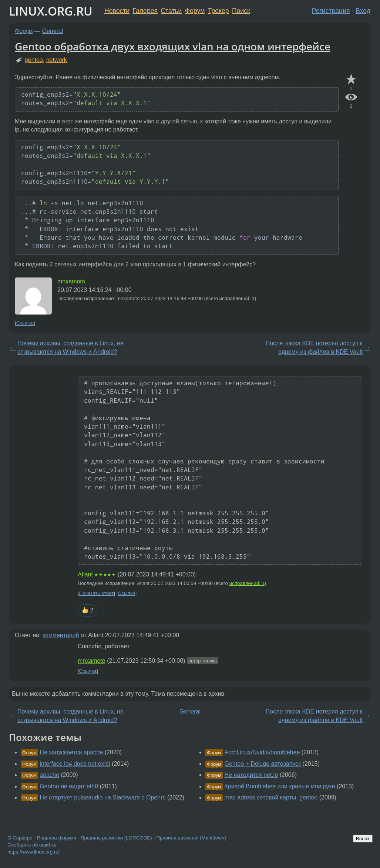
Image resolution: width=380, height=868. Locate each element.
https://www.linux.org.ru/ (33, 852)
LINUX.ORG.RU (51, 11)
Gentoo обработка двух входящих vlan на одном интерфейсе (173, 46)
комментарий (61, 635)
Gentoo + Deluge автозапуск (263, 764)
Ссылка (25, 323)
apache (49, 775)
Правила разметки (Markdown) (191, 838)
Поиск (241, 11)
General (53, 31)
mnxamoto (71, 281)
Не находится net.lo (251, 775)
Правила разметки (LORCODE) (116, 838)
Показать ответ (97, 593)
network (57, 60)
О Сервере (20, 838)
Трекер (218, 11)
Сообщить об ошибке (32, 845)
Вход (363, 11)
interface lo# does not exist (75, 764)
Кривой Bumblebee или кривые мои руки (280, 786)
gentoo (34, 60)
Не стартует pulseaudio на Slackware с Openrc (102, 797)
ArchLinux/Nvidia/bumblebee (262, 752)
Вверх (363, 839)
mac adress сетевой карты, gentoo (271, 797)
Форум (195, 11)
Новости (117, 11)
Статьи (171, 11)
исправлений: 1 (247, 583)
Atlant (85, 574)
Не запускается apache (71, 752)
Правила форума (57, 838)
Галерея (145, 11)
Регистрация (331, 11)
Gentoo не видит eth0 (69, 786)
